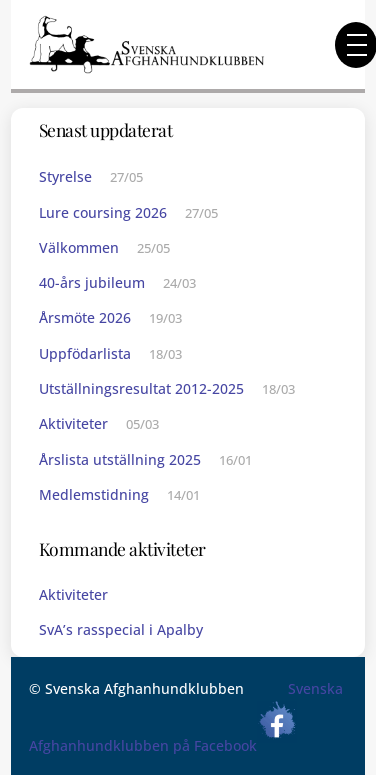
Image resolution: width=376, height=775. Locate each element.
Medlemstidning (94, 494)
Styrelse (65, 176)
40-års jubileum (92, 282)
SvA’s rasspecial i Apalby (121, 629)
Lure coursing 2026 (103, 212)
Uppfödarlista (85, 353)
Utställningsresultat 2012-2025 (141, 388)
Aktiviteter (73, 423)
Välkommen (79, 247)
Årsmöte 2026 (85, 317)
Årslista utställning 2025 (120, 459)
